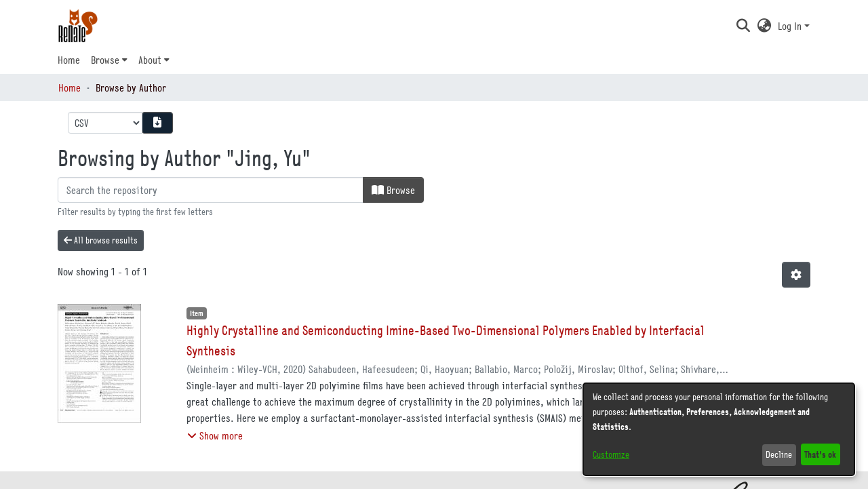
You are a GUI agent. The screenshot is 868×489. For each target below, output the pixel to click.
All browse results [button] (101, 240)
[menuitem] (109, 60)
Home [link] (70, 87)
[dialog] (719, 429)
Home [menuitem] (69, 60)
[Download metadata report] (157, 123)
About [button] (150, 60)
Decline (779, 454)
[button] (743, 26)
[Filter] (211, 190)
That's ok (820, 454)
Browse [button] (105, 60)
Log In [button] (791, 26)
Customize (611, 454)
